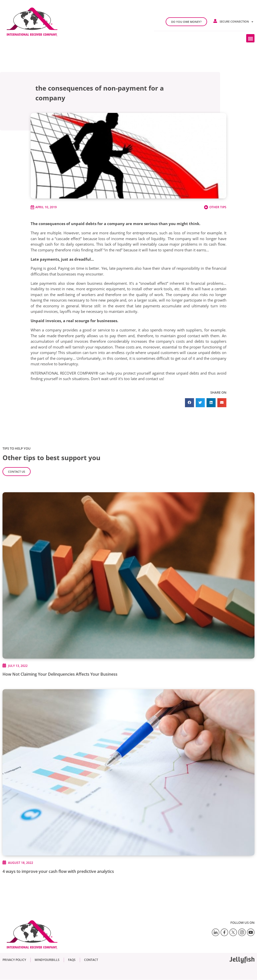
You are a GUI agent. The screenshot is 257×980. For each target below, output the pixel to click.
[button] (250, 38)
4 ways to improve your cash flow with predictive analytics (58, 871)
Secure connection (236, 22)
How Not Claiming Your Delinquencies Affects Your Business (60, 674)
